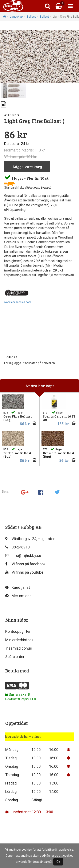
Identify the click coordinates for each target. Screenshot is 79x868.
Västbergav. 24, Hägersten (30, 539)
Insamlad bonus (19, 648)
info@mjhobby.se (23, 555)
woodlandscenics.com (18, 302)
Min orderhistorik (19, 640)
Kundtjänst (18, 587)
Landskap (16, 17)
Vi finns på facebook (25, 564)
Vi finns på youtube (24, 572)
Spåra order (15, 657)
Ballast (31, 17)
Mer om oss (18, 596)
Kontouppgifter (18, 631)
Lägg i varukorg (27, 167)
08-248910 (17, 547)
